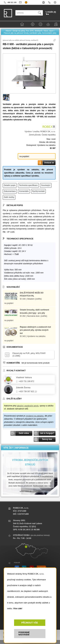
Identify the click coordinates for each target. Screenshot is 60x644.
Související (46, 185)
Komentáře (24, 191)
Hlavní (8, 31)
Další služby (9, 197)
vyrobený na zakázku (35, 416)
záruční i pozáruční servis (28, 406)
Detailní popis (10, 185)
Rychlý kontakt (38, 191)
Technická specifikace (28, 185)
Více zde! (18, 608)
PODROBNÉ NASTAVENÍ (24, 634)
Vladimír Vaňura (24, 377)
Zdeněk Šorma (23, 388)
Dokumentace (10, 191)
